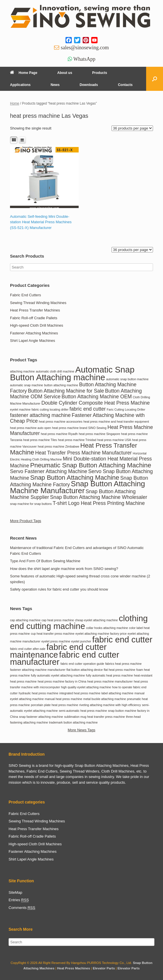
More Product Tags (26, 521)
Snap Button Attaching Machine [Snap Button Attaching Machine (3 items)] (75, 478)
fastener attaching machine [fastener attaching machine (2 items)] (40, 415)
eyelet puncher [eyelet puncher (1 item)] (81, 641)
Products (100, 73)
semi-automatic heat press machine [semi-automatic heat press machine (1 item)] (83, 711)
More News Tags (82, 730)
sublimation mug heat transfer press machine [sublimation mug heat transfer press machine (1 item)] (95, 717)
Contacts (125, 85)
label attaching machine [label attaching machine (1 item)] (118, 693)
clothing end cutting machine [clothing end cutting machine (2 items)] (79, 622)
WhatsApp (85, 59)
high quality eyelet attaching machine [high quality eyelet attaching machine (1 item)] (86, 687)
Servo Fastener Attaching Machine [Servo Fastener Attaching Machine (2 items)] (49, 471)
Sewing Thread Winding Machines (38, 303)
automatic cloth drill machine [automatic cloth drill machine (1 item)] (55, 371)
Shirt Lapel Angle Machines (33, 341)
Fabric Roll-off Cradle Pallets (34, 318)
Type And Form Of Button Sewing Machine (45, 561)
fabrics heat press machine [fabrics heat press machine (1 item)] (123, 664)
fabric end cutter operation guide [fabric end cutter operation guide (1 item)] (82, 664)
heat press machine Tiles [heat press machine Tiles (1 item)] (40, 440)
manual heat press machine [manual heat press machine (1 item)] (64, 699)
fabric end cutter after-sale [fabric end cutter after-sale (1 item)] (28, 649)
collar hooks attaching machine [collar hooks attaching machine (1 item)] (107, 628)
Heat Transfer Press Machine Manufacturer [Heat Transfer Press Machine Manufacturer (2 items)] (84, 453)
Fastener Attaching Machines (34, 333)
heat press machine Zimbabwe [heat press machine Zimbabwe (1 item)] (58, 446)
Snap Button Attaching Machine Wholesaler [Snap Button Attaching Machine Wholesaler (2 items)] (99, 497)
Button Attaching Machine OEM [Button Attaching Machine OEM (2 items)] (97, 397)
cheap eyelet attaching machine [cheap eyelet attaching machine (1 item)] (96, 620)
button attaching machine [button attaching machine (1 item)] (61, 385)
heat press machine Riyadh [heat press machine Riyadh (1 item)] (59, 434)
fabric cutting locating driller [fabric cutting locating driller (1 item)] (50, 409)
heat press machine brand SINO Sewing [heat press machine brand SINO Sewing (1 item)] (79, 428)
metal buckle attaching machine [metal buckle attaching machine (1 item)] (105, 699)
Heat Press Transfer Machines (35, 310)
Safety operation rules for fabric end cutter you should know (59, 589)
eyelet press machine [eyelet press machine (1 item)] (56, 641)
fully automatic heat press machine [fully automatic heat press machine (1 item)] (110, 675)
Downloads (89, 85)
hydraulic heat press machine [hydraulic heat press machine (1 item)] (38, 693)
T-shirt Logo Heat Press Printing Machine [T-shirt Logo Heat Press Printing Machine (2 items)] (99, 503)
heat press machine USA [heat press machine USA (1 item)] (114, 440)
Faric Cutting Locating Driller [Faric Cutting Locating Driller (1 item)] (126, 409)
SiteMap (15, 892)
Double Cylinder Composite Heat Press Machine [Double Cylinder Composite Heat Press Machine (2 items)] (96, 403)
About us (65, 73)
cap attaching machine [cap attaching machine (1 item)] (25, 620)
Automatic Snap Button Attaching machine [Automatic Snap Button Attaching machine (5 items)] (72, 373)
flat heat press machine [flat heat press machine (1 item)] (120, 670)
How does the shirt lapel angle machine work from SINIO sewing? (64, 569)
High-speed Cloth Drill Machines (37, 325)
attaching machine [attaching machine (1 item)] (22, 371)
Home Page (24, 73)
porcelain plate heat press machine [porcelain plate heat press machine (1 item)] (54, 705)
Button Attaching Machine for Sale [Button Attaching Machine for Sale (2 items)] (66, 391)
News (55, 85)
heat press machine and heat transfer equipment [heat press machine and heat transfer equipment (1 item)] (116, 422)
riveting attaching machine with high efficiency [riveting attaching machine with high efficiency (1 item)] (110, 705)
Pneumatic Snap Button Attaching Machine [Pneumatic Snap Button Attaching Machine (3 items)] (91, 465)
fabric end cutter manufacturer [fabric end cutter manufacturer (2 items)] (65, 658)
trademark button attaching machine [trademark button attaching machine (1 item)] (73, 722)
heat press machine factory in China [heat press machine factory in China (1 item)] (62, 681)
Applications (20, 85)
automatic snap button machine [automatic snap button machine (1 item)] (127, 379)
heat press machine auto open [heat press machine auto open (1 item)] (30, 428)
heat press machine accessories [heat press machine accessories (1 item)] (61, 422)
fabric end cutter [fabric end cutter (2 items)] (88, 409)
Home (15, 103)
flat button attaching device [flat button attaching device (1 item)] (85, 670)
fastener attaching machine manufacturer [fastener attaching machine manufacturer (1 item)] (38, 670)
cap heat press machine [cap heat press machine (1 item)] (58, 620)
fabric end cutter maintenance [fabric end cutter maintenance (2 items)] (58, 651)
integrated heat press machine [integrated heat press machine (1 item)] (80, 693)
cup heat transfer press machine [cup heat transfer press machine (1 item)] (53, 634)
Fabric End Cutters (25, 295)
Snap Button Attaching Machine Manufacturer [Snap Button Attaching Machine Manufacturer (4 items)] (77, 487)
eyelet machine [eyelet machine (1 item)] (20, 409)
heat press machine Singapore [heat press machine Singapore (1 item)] (99, 434)
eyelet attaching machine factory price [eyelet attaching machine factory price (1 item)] (101, 634)
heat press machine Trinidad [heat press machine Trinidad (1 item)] (77, 440)
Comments (22, 908)
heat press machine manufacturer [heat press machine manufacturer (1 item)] (110, 681)
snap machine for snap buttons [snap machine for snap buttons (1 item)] (31, 504)
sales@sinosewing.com (85, 48)
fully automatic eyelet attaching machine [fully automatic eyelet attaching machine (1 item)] (58, 675)
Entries (19, 900)
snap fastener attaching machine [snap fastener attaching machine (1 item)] (41, 717)
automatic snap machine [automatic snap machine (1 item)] (27, 385)
